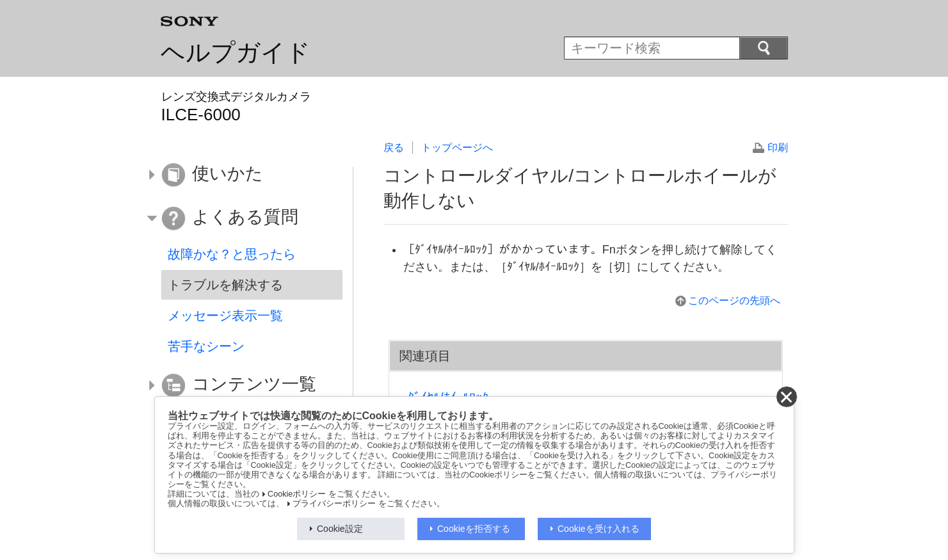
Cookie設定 (340, 529)
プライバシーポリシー (334, 504)
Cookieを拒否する (474, 529)
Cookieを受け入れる (599, 529)
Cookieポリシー (297, 494)
